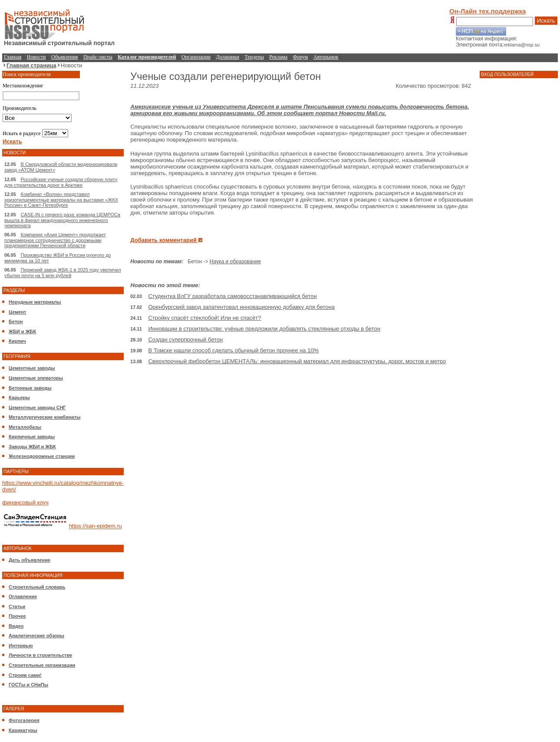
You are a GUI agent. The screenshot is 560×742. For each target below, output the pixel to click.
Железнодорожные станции (42, 456)
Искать (546, 21)
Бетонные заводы (30, 388)
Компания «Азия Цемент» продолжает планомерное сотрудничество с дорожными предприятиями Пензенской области (55, 240)
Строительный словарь (37, 587)
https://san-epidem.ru (96, 526)
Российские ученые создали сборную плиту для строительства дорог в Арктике (61, 182)
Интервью (21, 646)
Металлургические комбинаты (44, 417)
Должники (228, 57)
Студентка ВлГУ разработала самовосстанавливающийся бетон (232, 296)
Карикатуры (23, 730)
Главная (13, 57)
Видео (16, 626)
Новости (36, 57)
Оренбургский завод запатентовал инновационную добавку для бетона (241, 307)
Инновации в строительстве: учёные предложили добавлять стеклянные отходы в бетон (264, 329)
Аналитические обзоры (36, 636)
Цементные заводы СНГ (37, 407)
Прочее (17, 616)
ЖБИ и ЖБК (22, 331)
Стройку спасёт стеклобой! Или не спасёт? (204, 318)
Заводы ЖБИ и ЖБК (32, 447)
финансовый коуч (25, 502)
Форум (301, 57)
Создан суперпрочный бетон (185, 340)
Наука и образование (235, 262)
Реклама (278, 57)
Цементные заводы (32, 368)
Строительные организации (42, 665)
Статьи (17, 606)
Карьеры (19, 397)
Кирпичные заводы (32, 437)
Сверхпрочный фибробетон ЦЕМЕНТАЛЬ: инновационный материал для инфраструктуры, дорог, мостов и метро (297, 361)
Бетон (16, 321)
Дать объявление (30, 560)
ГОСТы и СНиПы (28, 685)
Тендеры (254, 57)
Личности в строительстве (40, 655)
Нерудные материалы (35, 302)
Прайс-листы (98, 57)
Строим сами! (25, 675)
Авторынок (326, 57)
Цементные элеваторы (36, 378)
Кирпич (17, 341)
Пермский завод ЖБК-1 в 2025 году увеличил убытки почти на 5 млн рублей (63, 273)
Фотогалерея (24, 720)
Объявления (64, 57)
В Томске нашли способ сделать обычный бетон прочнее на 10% (233, 350)
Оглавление (23, 596)
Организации (196, 57)
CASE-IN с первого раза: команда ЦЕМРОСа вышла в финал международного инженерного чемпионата (62, 220)
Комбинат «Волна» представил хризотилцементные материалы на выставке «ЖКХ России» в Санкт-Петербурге (61, 200)
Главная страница (31, 65)
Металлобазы (25, 427)
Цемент (17, 312)
